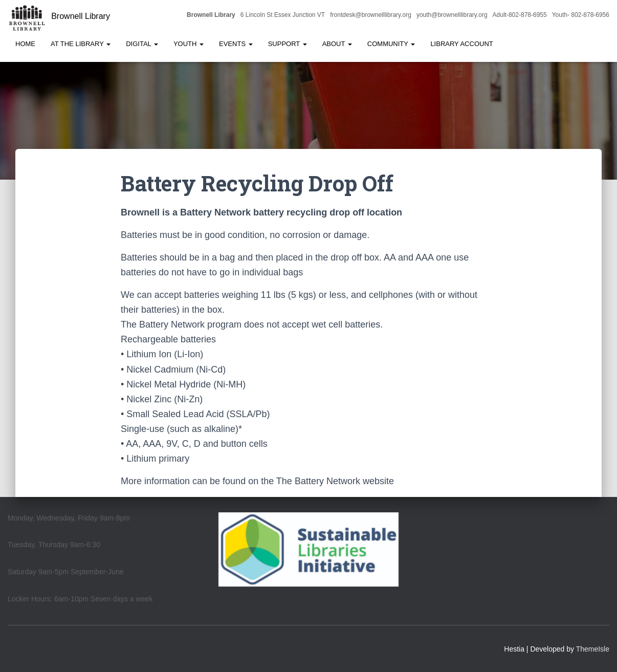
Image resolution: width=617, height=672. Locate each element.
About (337, 44)
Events (236, 44)
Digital (142, 44)
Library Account (461, 44)
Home (25, 44)
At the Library (81, 44)
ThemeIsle (593, 649)
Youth (189, 44)
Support (288, 44)
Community (391, 44)
